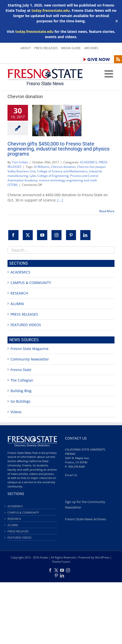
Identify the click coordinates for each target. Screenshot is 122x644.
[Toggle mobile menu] (109, 74)
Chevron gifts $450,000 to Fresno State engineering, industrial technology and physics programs (58, 149)
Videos (16, 412)
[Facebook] (13, 235)
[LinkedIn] (85, 235)
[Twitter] (28, 235)
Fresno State (21, 370)
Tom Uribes (20, 162)
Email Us (71, 475)
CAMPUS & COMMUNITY (31, 283)
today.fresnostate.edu (51, 10)
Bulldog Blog (21, 391)
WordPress (102, 557)
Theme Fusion (61, 562)
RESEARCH (19, 293)
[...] (60, 200)
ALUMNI (17, 304)
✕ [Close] (117, 21)
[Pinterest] (71, 235)
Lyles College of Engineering (49, 176)
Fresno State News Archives (85, 519)
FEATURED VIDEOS (26, 325)
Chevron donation (63, 167)
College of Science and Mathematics (62, 171)
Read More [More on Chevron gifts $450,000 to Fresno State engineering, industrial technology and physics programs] (107, 211)
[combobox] (61, 250)
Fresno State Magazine (29, 349)
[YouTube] (42, 235)
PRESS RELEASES (24, 314)
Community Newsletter (30, 359)
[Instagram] (57, 235)
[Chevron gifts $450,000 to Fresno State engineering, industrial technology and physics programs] (57, 120)
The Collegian (22, 380)
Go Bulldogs (20, 401)
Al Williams (42, 167)
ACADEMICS (89, 162)
